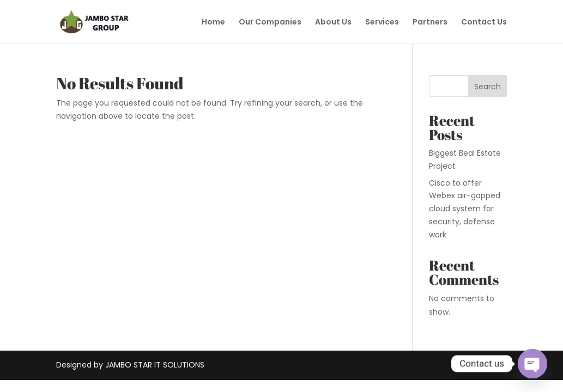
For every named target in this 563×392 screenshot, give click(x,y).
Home (213, 23)
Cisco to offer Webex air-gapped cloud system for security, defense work (465, 209)
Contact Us (484, 23)
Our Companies (270, 23)
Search (488, 87)
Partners (430, 23)
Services (382, 23)
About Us (333, 23)
